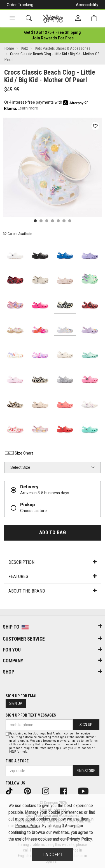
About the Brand (52, 591)
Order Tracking (20, 5)
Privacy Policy (34, 744)
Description (52, 562)
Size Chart (19, 453)
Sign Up (16, 703)
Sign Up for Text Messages (31, 715)
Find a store (17, 761)
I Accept (53, 855)
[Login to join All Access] (53, 32)
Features (52, 576)
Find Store (86, 771)
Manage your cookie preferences (54, 812)
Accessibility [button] (87, 5)
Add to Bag (53, 532)
